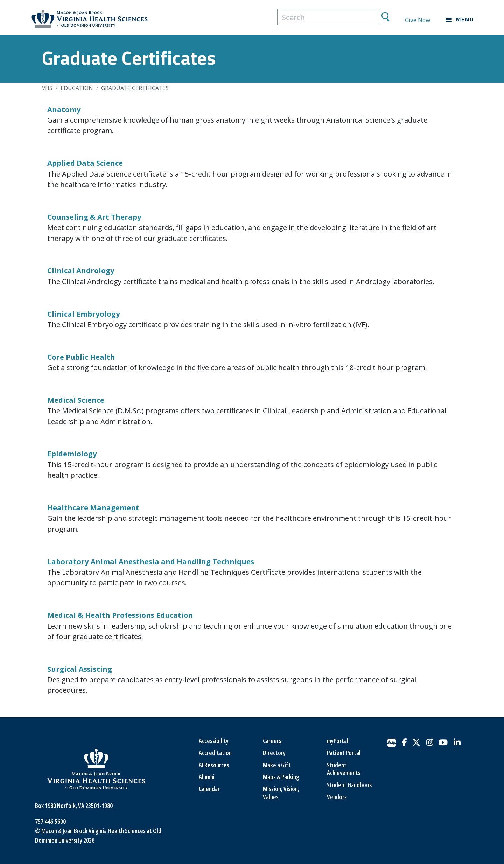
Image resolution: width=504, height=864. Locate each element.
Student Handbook (349, 785)
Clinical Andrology (81, 270)
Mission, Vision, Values (281, 793)
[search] (328, 17)
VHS (47, 88)
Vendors (337, 797)
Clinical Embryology (84, 314)
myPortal (338, 741)
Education (77, 88)
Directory (274, 753)
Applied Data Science (85, 163)
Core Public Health (81, 357)
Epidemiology (72, 454)
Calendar (209, 789)
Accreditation (215, 753)
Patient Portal (344, 753)
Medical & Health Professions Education (120, 615)
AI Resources (214, 765)
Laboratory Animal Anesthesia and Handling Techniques (151, 561)
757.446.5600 (50, 821)
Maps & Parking (281, 777)
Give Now (418, 20)
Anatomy (64, 109)
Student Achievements (344, 769)
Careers (272, 741)
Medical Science (76, 400)
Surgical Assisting (80, 669)
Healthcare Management (93, 507)
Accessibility (214, 741)
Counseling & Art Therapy (94, 217)
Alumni (207, 777)
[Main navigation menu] (460, 20)
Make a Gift (277, 765)
